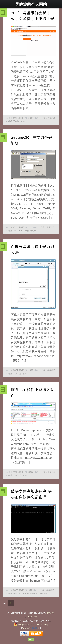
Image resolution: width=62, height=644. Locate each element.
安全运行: (27, 628)
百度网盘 (17, 374)
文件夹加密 (24, 594)
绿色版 (33, 231)
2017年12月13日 (17, 472)
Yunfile (16, 121)
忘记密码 (43, 594)
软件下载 (17, 475)
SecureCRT (19, 231)
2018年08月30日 (17, 118)
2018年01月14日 (17, 370)
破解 (23, 121)
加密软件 (34, 594)
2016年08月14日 (17, 590)
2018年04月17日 (17, 227)
